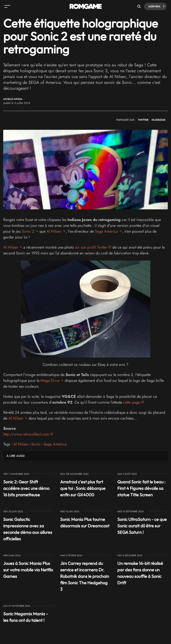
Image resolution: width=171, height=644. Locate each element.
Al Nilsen (54, 231)
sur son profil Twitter (91, 247)
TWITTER (143, 120)
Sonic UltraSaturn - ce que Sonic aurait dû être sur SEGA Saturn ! (142, 526)
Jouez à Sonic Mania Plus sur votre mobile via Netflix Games (28, 570)
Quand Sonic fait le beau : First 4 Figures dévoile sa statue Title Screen (141, 488)
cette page (132, 402)
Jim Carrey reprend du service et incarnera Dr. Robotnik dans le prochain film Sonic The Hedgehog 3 (85, 576)
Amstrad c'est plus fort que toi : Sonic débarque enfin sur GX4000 (83, 488)
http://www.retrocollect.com (26, 434)
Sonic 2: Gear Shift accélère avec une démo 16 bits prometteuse (26, 488)
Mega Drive (50, 381)
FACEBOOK (159, 120)
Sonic (36, 444)
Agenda (156, 6)
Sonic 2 (28, 231)
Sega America (106, 231)
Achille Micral (13, 99)
